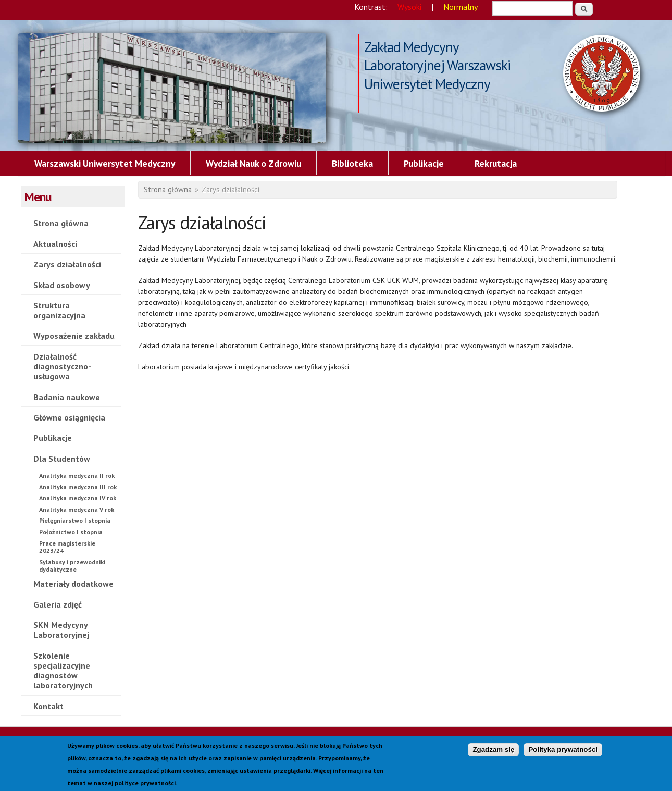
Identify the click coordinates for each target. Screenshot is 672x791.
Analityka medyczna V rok (77, 509)
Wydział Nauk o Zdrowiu (253, 163)
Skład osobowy (62, 285)
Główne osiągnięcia (69, 417)
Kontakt (48, 706)
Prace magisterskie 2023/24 (67, 547)
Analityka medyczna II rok (77, 475)
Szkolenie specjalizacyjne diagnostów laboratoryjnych (63, 671)
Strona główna (61, 223)
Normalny (461, 7)
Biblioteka (352, 163)
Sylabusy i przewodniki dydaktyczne (72, 566)
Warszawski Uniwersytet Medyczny (105, 163)
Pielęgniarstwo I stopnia (75, 520)
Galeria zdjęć (58, 604)
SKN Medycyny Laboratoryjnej (61, 630)
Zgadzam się (493, 754)
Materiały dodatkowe (73, 584)
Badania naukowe (67, 397)
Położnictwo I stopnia (71, 532)
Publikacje (424, 163)
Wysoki (409, 7)
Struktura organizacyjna (59, 310)
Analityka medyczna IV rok (78, 498)
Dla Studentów (62, 459)
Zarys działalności (172, 88)
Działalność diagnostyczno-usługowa (62, 366)
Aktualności (55, 244)
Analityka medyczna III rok (78, 487)
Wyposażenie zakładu (74, 336)
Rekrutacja (496, 163)
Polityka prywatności (563, 754)
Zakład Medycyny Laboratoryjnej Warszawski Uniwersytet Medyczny (437, 48)
